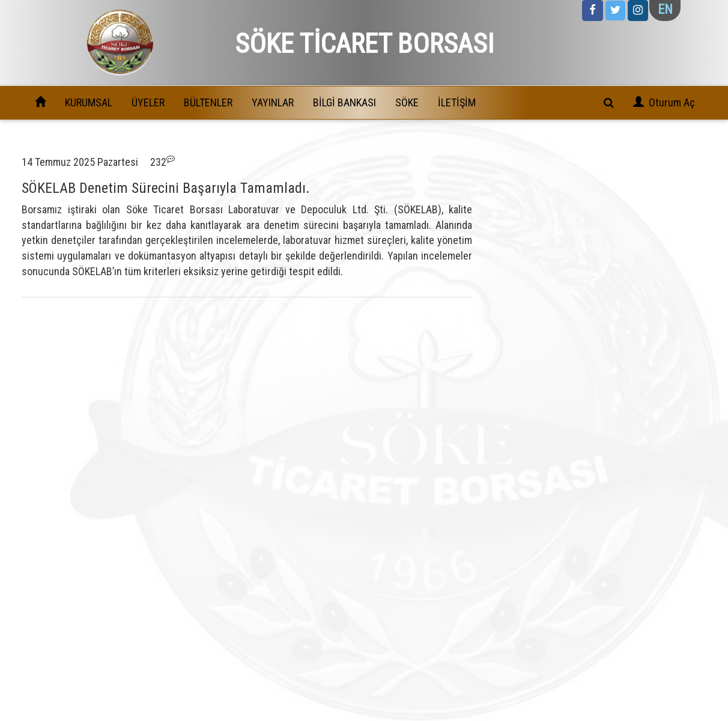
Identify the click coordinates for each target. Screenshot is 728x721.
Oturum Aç (672, 102)
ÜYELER (148, 102)
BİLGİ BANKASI (344, 102)
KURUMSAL (89, 102)
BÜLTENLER (208, 102)
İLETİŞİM (457, 102)
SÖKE (407, 102)
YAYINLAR (273, 102)
